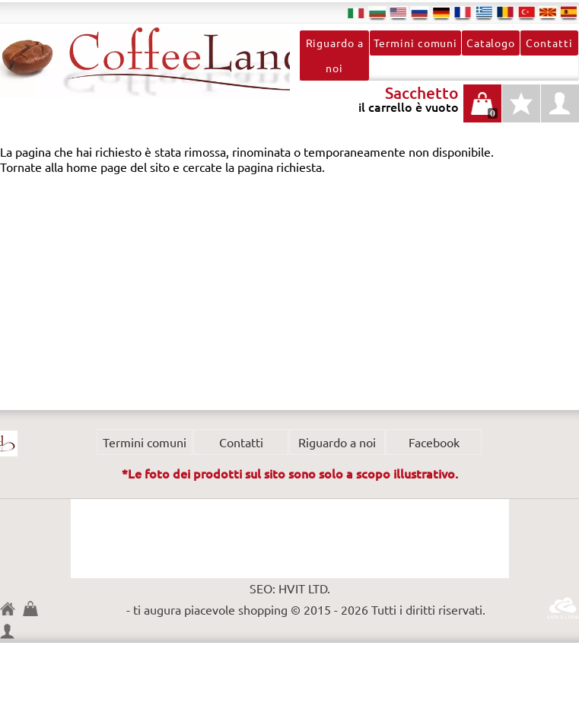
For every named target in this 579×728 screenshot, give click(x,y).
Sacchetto (34, 609)
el (484, 12)
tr (527, 12)
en (399, 12)
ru (420, 12)
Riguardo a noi (335, 55)
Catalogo (491, 43)
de (441, 12)
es (569, 12)
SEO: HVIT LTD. (290, 588)
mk (548, 12)
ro (505, 12)
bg (377, 12)
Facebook (434, 442)
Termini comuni (416, 43)
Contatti (549, 43)
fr (463, 12)
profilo (560, 103)
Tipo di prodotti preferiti (521, 111)
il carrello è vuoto (482, 111)
